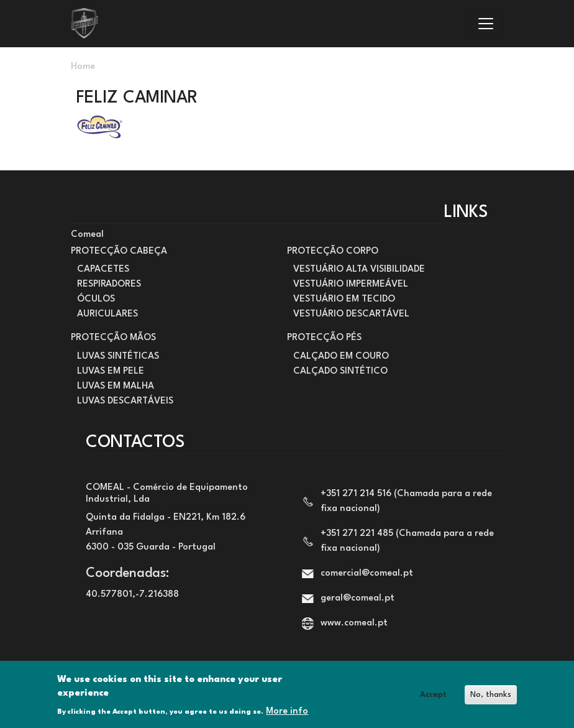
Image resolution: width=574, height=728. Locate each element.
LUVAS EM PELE (111, 371)
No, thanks (491, 699)
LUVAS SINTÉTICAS (118, 357)
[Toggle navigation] (486, 24)
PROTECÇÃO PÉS (324, 338)
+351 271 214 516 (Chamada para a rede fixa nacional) (406, 501)
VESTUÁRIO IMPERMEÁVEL (351, 284)
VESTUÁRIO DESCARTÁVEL (351, 314)
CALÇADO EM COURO (341, 357)
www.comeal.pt (354, 623)
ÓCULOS (96, 299)
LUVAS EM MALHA (116, 386)
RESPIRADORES (109, 284)
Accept (433, 699)
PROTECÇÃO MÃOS (113, 338)
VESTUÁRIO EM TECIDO (344, 299)
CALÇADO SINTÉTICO (340, 371)
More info (287, 716)
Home (83, 67)
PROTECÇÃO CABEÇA (119, 251)
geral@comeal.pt (358, 598)
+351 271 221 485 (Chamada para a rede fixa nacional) (407, 541)
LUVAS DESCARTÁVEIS (125, 401)
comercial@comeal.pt (367, 574)
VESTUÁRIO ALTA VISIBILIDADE (359, 270)
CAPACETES (103, 270)
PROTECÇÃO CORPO (333, 251)
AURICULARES (107, 314)
